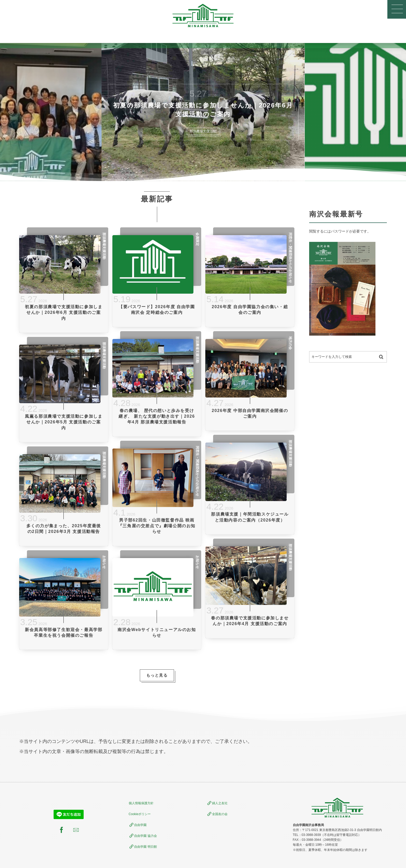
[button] (397, 9)
